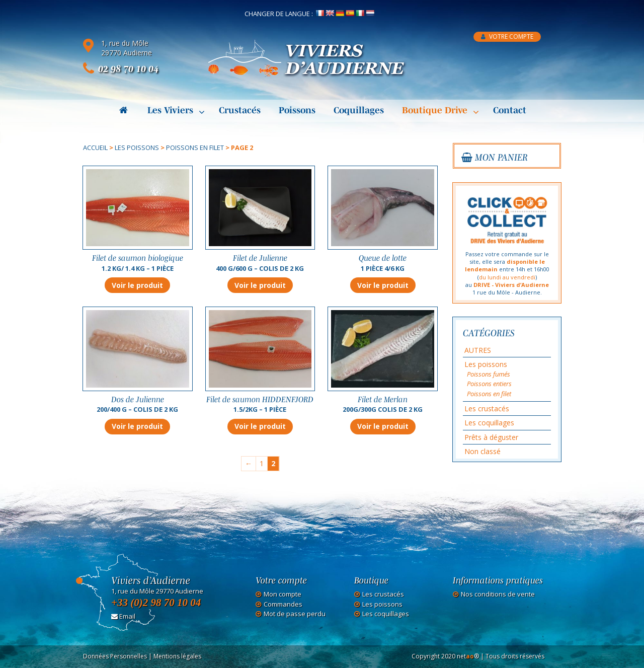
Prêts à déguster (491, 437)
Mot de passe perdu (295, 614)
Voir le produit (137, 285)
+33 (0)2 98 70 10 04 (156, 603)
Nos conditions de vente (498, 594)
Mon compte (283, 594)
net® (468, 656)
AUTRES (478, 350)
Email (123, 616)
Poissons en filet (195, 147)
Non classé (482, 451)
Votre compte (507, 36)
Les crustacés (487, 409)
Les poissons (137, 147)
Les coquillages (489, 423)
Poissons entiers (489, 384)
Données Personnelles (115, 656)
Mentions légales (177, 656)
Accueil (95, 147)
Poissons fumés (489, 374)
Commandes (283, 604)
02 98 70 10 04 (128, 68)
